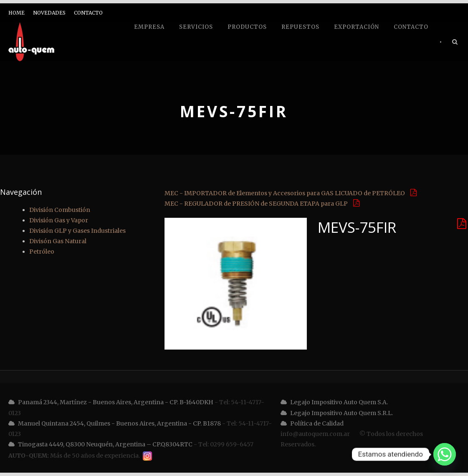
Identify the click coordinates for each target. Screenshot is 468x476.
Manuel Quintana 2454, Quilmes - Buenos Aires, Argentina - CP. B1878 (115, 423)
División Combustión (60, 210)
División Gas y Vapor (59, 220)
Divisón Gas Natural (58, 241)
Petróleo (42, 252)
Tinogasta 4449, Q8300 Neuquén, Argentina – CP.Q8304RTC (100, 444)
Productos (247, 27)
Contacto (411, 27)
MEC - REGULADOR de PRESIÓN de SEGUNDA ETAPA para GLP (262, 204)
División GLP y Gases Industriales (77, 231)
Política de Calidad (312, 423)
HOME (16, 13)
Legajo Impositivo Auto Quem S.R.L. (337, 413)
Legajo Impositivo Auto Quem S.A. (334, 402)
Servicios (196, 27)
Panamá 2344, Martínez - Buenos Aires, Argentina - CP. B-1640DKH (111, 402)
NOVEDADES (49, 13)
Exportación (357, 27)
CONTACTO (88, 13)
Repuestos (300, 27)
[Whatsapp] (445, 454)
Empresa (149, 27)
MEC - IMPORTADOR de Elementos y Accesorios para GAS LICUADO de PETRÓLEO (291, 193)
